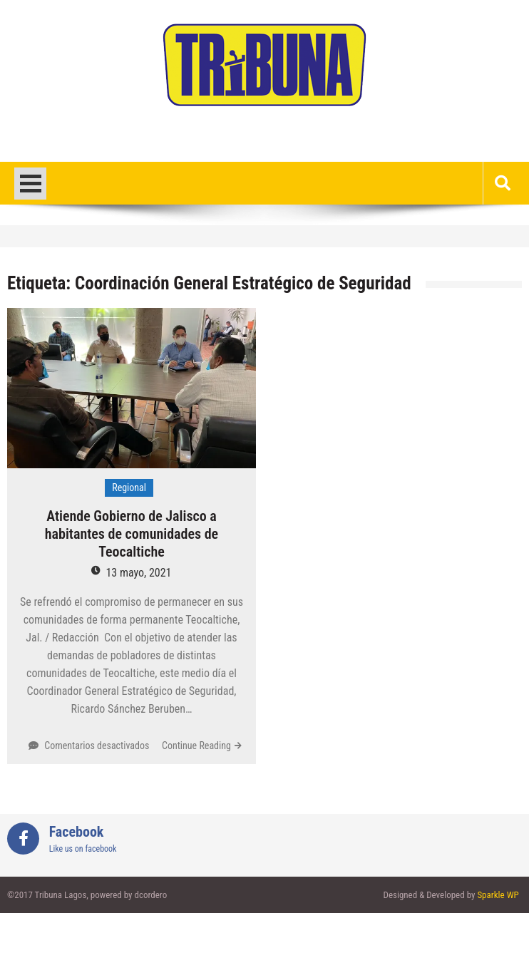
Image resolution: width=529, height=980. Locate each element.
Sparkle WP (498, 895)
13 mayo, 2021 (138, 573)
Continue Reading (196, 746)
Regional (129, 488)
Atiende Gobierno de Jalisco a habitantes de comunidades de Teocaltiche (132, 534)
